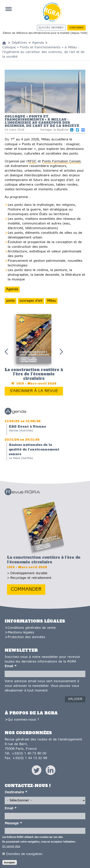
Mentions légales (21, 633)
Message (13, 823)
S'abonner (76, 28)
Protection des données (27, 637)
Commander (26, 589)
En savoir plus (11, 847)
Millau (52, 301)
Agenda (12, 289)
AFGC (32, 161)
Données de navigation (24, 854)
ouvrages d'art (31, 301)
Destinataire (16, 792)
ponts (10, 301)
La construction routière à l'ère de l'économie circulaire (34, 374)
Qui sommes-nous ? (23, 720)
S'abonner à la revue (34, 391)
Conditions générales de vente (32, 628)
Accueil (9, 9)
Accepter (10, 863)
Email (11, 666)
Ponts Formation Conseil (61, 161)
